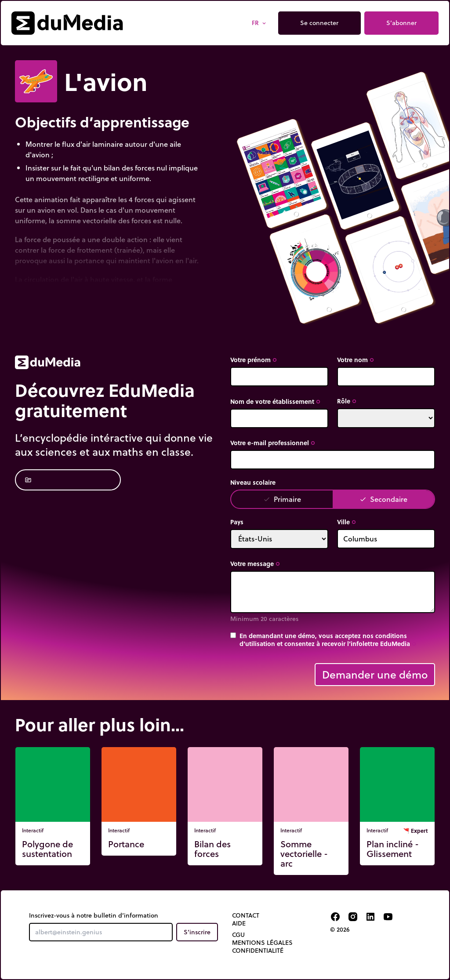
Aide (239, 923)
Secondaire (383, 499)
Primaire (282, 499)
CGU (238, 935)
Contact (246, 915)
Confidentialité (258, 951)
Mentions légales (262, 943)
